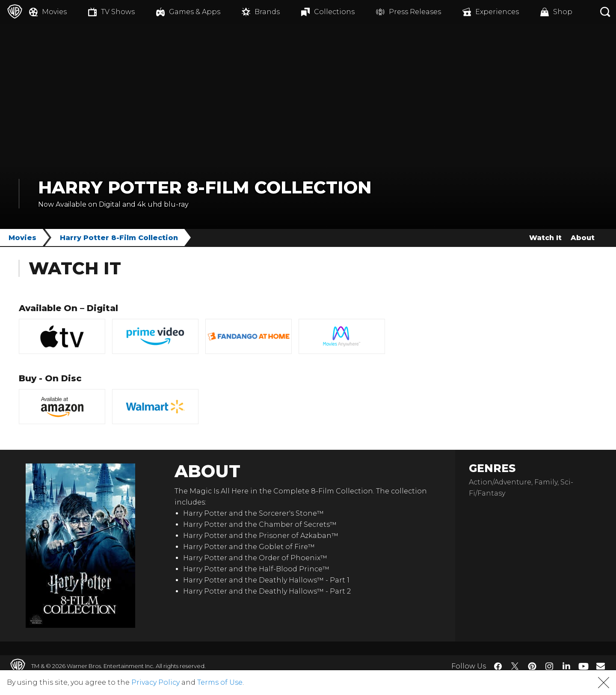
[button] (604, 683)
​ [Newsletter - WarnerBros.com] (601, 666)
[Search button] (605, 12)
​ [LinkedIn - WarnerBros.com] (566, 665)
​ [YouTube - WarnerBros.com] (583, 666)
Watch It (545, 238)
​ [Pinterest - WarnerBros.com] (532, 666)
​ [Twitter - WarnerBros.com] (515, 666)
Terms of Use (220, 682)
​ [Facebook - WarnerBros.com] (498, 666)
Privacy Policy (155, 682)
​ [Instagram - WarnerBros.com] (549, 666)
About (583, 238)
